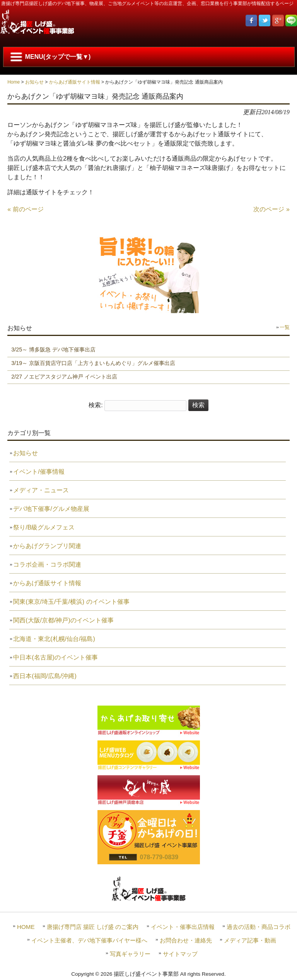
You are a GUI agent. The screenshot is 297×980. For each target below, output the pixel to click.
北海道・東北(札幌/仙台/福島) (54, 639)
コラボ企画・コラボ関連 (47, 565)
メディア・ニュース (41, 490)
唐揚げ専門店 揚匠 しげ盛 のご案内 (93, 927)
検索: (96, 405)
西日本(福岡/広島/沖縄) (45, 676)
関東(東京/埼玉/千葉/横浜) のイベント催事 (71, 602)
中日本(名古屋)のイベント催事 (55, 657)
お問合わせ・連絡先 (186, 940)
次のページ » (271, 209)
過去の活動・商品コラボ (259, 927)
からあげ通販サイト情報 (75, 82)
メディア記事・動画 (250, 940)
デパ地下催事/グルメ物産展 (51, 509)
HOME (26, 927)
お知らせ (34, 82)
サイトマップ (180, 954)
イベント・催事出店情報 (183, 927)
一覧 (285, 327)
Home (14, 82)
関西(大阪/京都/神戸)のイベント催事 (63, 620)
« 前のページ (25, 209)
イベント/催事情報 (39, 472)
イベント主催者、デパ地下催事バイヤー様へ (89, 940)
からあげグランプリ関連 (47, 546)
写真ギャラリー (130, 954)
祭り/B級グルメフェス (44, 527)
